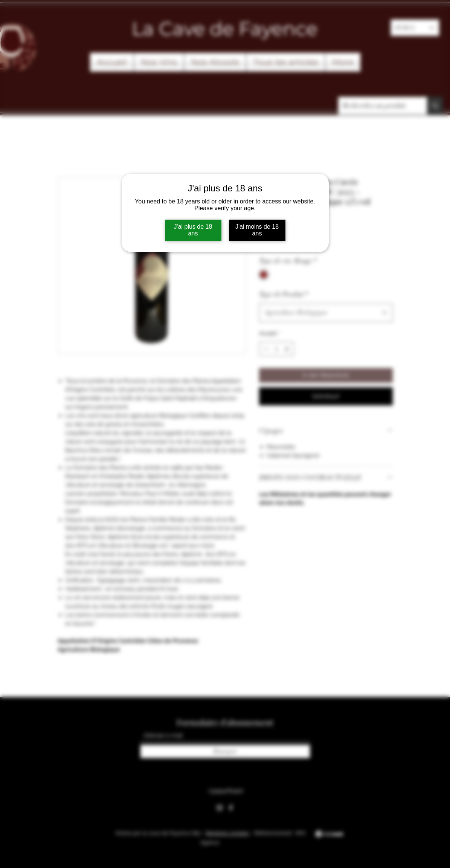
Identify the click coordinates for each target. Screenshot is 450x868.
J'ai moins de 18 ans (257, 230)
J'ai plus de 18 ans (193, 230)
